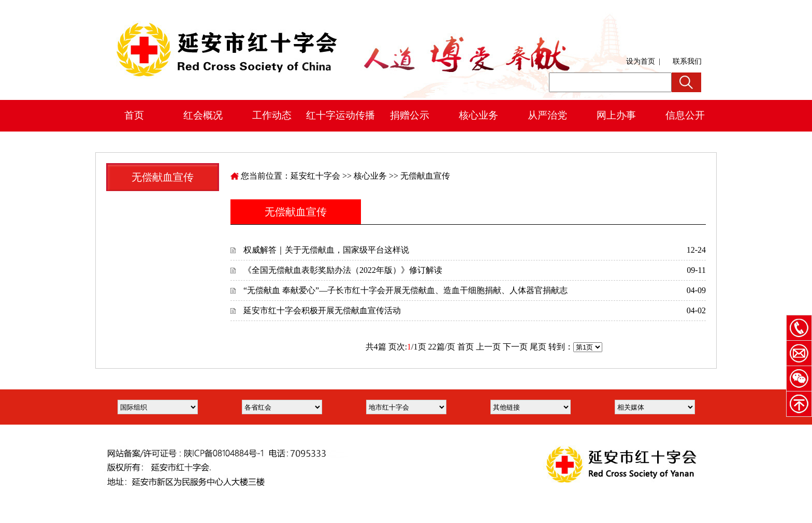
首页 (134, 115)
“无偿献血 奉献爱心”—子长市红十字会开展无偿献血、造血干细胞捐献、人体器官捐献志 (405, 290)
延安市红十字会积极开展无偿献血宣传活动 (322, 310)
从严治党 (547, 115)
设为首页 (641, 61)
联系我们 (687, 61)
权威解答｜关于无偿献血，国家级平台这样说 (326, 250)
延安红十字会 (315, 176)
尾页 (538, 347)
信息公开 (685, 115)
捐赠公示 (410, 115)
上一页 (488, 347)
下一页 (515, 347)
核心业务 (479, 115)
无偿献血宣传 (425, 176)
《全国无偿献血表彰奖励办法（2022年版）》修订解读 (343, 270)
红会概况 (203, 115)
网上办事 (616, 115)
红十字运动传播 (340, 115)
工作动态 (272, 115)
